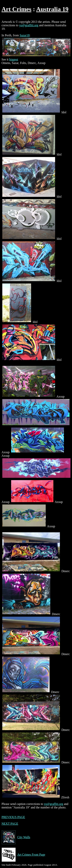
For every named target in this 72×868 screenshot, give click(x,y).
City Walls (16, 837)
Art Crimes (16, 9)
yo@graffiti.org (29, 25)
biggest (14, 59)
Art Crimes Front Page (23, 855)
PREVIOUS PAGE (13, 817)
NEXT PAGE (10, 824)
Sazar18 (25, 35)
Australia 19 (52, 9)
